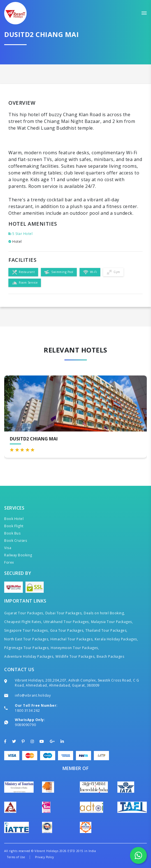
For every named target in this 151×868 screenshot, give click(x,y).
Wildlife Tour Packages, (75, 656)
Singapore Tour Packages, (26, 630)
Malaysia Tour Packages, (112, 622)
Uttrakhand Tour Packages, (67, 622)
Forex (9, 562)
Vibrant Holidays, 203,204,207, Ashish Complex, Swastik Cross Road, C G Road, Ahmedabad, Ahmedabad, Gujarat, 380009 (77, 683)
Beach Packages (110, 656)
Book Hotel (14, 519)
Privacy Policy (45, 857)
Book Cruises (16, 541)
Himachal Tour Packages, (72, 639)
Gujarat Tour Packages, (24, 613)
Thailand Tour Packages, (106, 630)
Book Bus (12, 533)
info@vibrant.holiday (33, 695)
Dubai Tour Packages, (64, 613)
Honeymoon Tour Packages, (75, 648)
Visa (8, 548)
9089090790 (25, 725)
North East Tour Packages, (27, 639)
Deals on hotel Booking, (104, 613)
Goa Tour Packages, (67, 630)
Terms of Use (16, 857)
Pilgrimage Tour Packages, (27, 648)
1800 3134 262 (27, 711)
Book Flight (14, 526)
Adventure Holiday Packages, (29, 656)
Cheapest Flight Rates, (23, 622)
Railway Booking (18, 555)
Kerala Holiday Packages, (116, 639)
